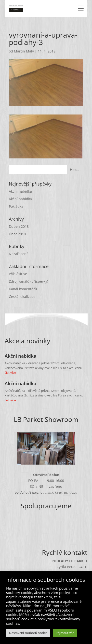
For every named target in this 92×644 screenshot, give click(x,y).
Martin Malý (24, 51)
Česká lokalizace (22, 296)
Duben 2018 (19, 226)
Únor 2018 (17, 234)
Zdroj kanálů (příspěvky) (28, 281)
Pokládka (16, 206)
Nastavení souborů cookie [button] (28, 633)
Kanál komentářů (23, 289)
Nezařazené (19, 254)
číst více (10, 373)
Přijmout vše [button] (65, 633)
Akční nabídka (20, 191)
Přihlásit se (18, 274)
